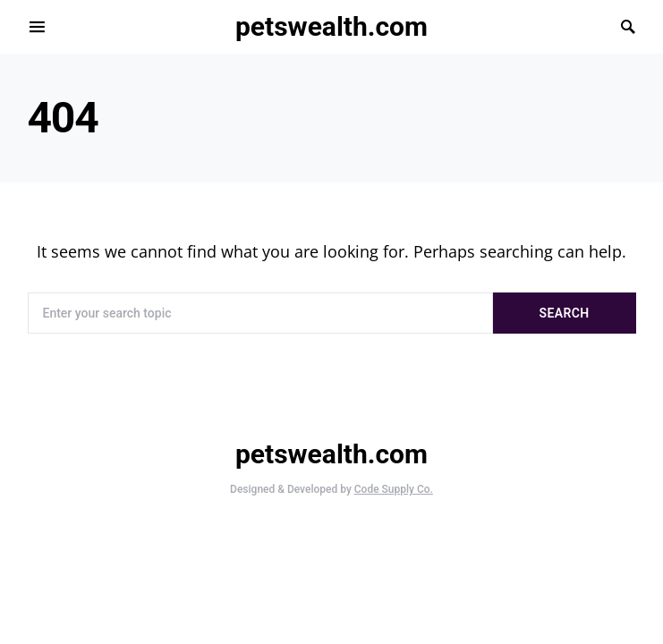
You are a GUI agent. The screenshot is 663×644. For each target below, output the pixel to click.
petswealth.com (331, 26)
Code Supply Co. (394, 489)
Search (565, 313)
